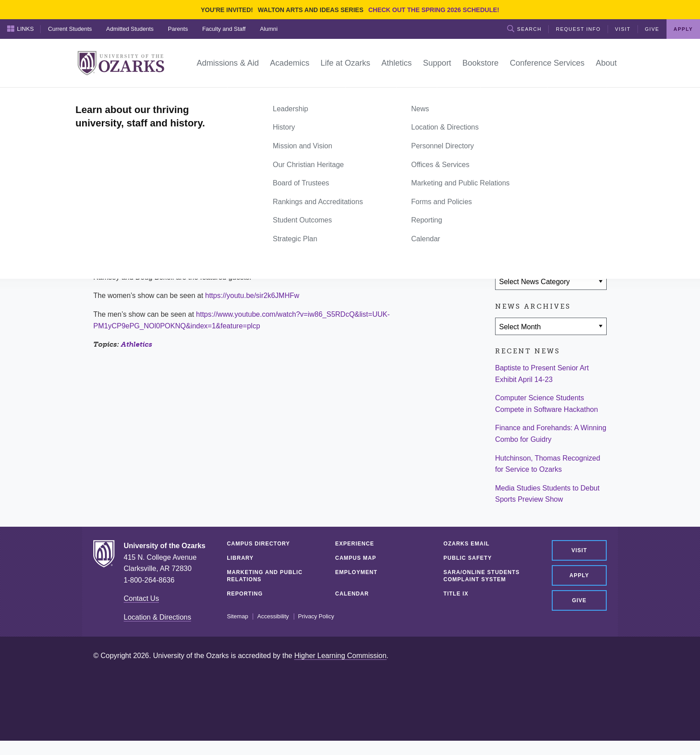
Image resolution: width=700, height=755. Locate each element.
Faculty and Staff (224, 29)
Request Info (578, 29)
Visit (623, 29)
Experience (355, 544)
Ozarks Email (466, 544)
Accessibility (273, 617)
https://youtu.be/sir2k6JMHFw (252, 296)
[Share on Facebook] (506, 229)
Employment (356, 572)
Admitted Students (130, 29)
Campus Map (356, 558)
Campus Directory (258, 544)
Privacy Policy (316, 617)
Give (652, 29)
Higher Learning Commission (340, 656)
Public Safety (467, 558)
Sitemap (237, 617)
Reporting (245, 594)
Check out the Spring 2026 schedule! (434, 10)
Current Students (70, 29)
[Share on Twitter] (532, 229)
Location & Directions (157, 617)
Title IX (456, 594)
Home (103, 97)
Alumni (269, 29)
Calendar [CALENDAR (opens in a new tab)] (352, 594)
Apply (683, 29)
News (127, 97)
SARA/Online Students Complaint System (481, 576)
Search (524, 29)
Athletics (137, 344)
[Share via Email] (558, 229)
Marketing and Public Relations (265, 576)
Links (21, 29)
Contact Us (141, 598)
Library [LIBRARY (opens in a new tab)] (240, 558)
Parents (178, 29)
